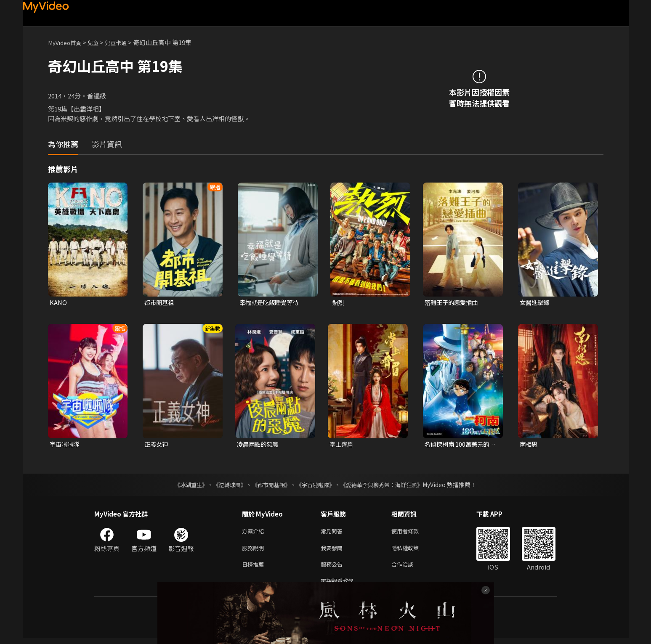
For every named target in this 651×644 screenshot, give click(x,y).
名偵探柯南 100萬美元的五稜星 (459, 445)
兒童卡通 (124, 42)
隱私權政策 (412, 550)
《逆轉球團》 (225, 486)
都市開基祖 (160, 303)
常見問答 (333, 533)
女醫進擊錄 (535, 303)
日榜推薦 (255, 568)
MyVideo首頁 (67, 42)
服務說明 (255, 550)
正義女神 (157, 445)
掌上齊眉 (342, 445)
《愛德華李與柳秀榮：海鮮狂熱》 (387, 486)
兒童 (99, 42)
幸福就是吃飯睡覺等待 (271, 303)
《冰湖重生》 (184, 486)
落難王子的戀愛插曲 (453, 303)
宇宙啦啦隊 (65, 445)
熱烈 (338, 303)
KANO (58, 303)
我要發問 (333, 550)
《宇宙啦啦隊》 (316, 486)
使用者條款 (412, 533)
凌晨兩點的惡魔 (259, 445)
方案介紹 (255, 533)
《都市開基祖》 (269, 486)
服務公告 (333, 568)
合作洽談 (409, 568)
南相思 (529, 445)
